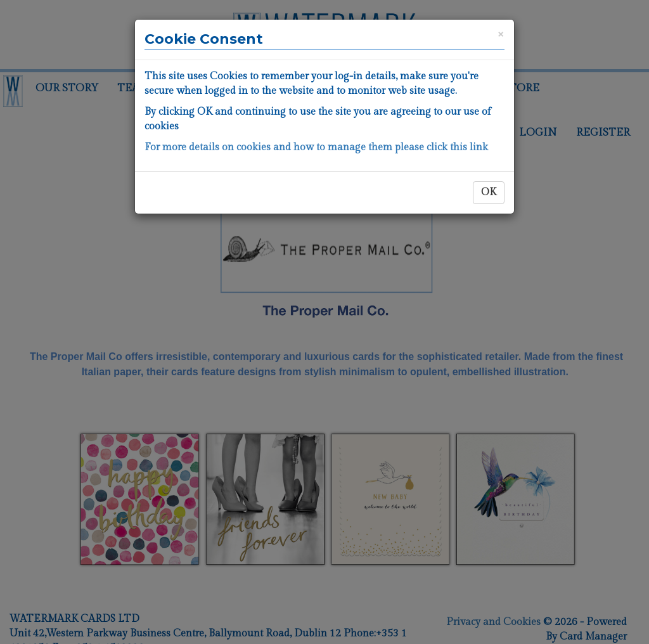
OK (489, 192)
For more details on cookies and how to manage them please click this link (316, 147)
